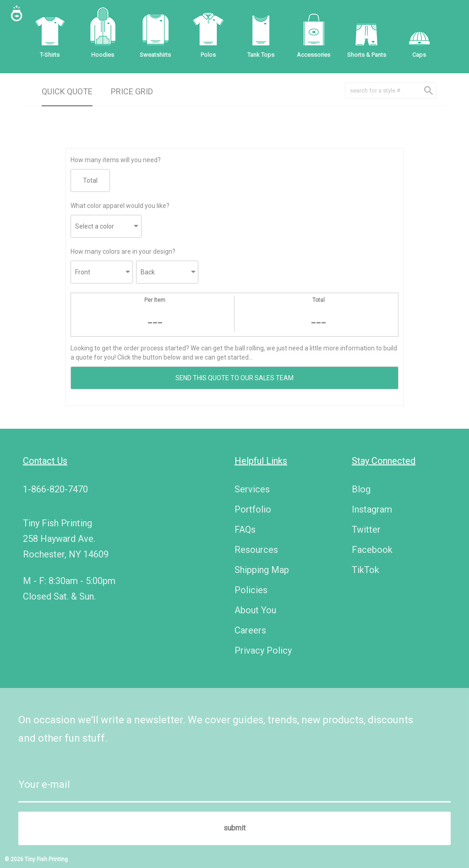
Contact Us (45, 461)
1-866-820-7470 (55, 489)
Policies (251, 590)
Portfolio (253, 509)
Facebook (372, 550)
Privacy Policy (263, 650)
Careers (250, 630)
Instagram (372, 509)
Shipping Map (262, 570)
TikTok (365, 570)
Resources (256, 550)
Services (252, 489)
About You (255, 610)
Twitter (366, 530)
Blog (361, 489)
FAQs (245, 530)
